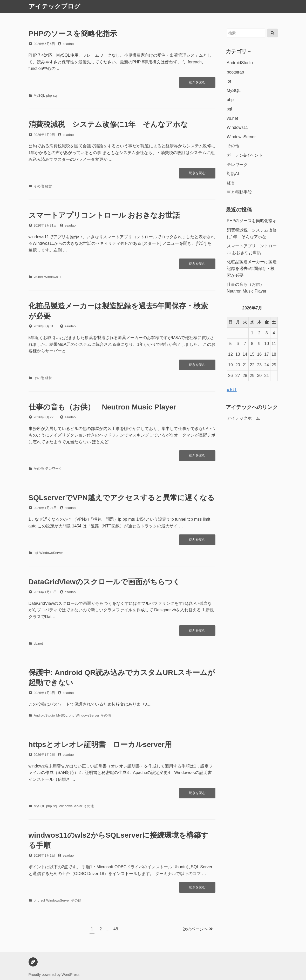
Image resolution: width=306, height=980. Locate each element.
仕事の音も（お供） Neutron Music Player (102, 407)
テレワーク (54, 469)
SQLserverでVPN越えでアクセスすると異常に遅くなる (122, 498)
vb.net (38, 277)
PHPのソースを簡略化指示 (73, 34)
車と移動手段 (239, 192)
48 (116, 930)
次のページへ (198, 929)
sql (55, 95)
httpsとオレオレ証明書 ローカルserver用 (100, 744)
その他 (39, 186)
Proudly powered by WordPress (54, 975)
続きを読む (197, 84)
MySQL (39, 95)
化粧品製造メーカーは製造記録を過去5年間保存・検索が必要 (252, 268)
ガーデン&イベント (245, 155)
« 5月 (232, 390)
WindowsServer (51, 553)
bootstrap (236, 72)
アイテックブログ (55, 6)
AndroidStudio (44, 715)
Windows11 (53, 277)
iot (229, 81)
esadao (68, 44)
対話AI (233, 174)
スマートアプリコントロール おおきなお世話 (104, 215)
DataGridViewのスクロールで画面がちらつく (104, 582)
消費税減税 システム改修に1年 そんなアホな (108, 124)
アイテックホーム (243, 418)
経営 (49, 186)
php (49, 95)
